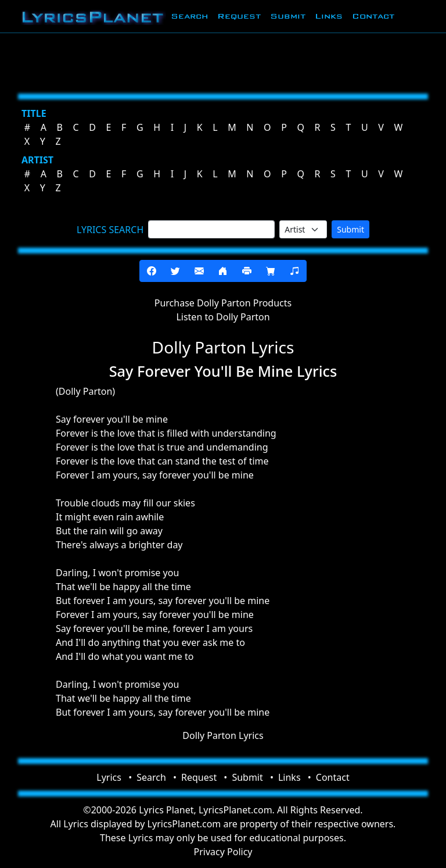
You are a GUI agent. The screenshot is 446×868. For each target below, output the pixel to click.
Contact (373, 16)
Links (329, 16)
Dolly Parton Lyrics (223, 735)
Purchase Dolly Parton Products (223, 303)
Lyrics (109, 777)
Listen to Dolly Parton (223, 317)
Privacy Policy (223, 852)
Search (189, 16)
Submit (288, 16)
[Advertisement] (223, 61)
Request (239, 16)
